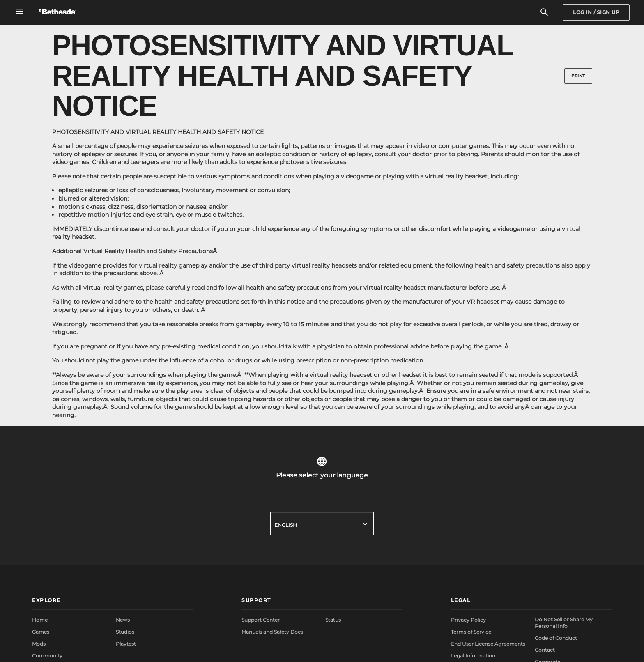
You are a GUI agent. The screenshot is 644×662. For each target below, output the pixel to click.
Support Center (261, 620)
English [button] (286, 525)
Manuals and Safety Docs (272, 632)
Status (333, 620)
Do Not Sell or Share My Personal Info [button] (564, 623)
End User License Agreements (488, 644)
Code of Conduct (556, 638)
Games (41, 632)
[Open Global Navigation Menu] (20, 11)
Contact (545, 650)
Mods (39, 644)
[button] (113, 601)
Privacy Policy (468, 620)
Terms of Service (471, 632)
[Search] (544, 13)
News (123, 620)
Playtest (126, 644)
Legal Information (473, 656)
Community (47, 656)
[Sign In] (596, 12)
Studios (125, 632)
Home (40, 620)
